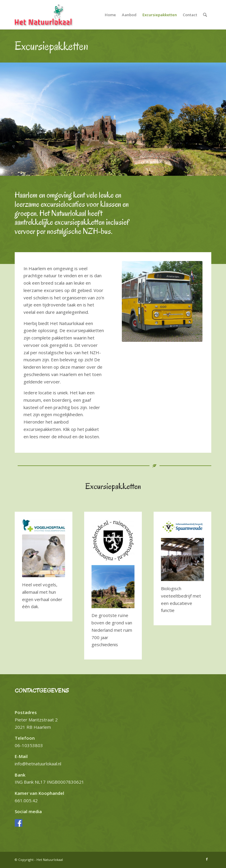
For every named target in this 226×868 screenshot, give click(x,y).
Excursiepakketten (51, 46)
